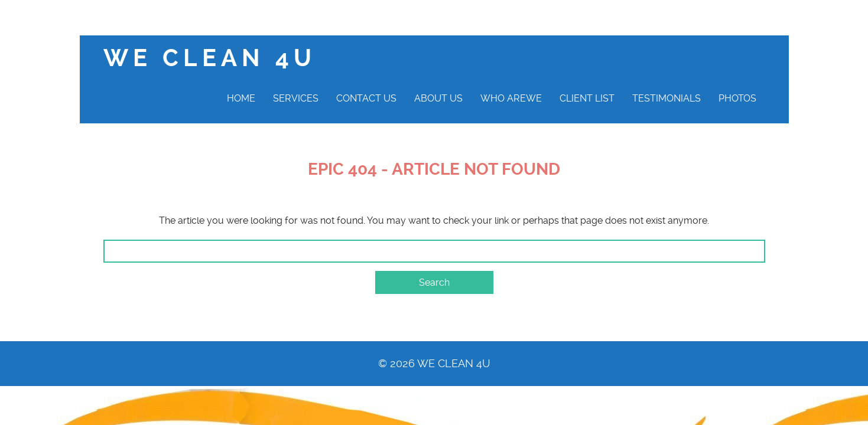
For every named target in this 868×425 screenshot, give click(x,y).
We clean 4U (210, 58)
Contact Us (366, 98)
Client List (587, 98)
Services (296, 98)
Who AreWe (511, 98)
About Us (438, 98)
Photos (737, 98)
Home (241, 98)
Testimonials (667, 98)
